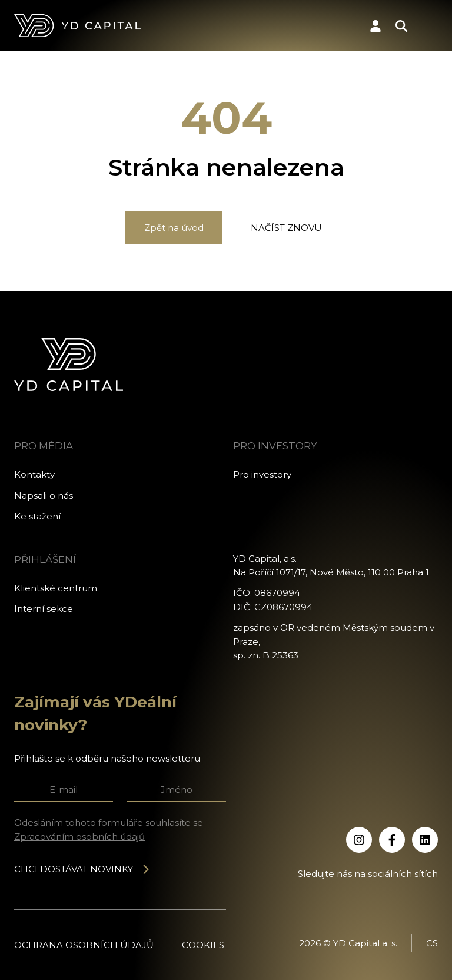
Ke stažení (37, 516)
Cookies (203, 945)
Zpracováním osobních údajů (79, 837)
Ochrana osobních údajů (84, 945)
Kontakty (34, 474)
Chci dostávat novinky (82, 869)
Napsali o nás (44, 496)
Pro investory (262, 474)
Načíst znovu (286, 228)
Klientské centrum (56, 588)
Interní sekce (44, 609)
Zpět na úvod (174, 228)
